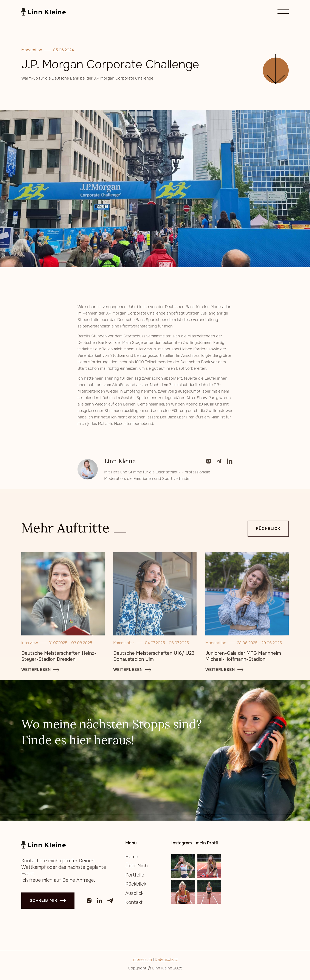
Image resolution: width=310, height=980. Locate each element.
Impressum (142, 960)
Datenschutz (166, 960)
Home (132, 857)
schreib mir (48, 900)
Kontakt (134, 902)
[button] (283, 12)
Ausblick (134, 893)
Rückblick (268, 529)
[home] (44, 12)
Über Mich (136, 866)
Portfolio (135, 875)
